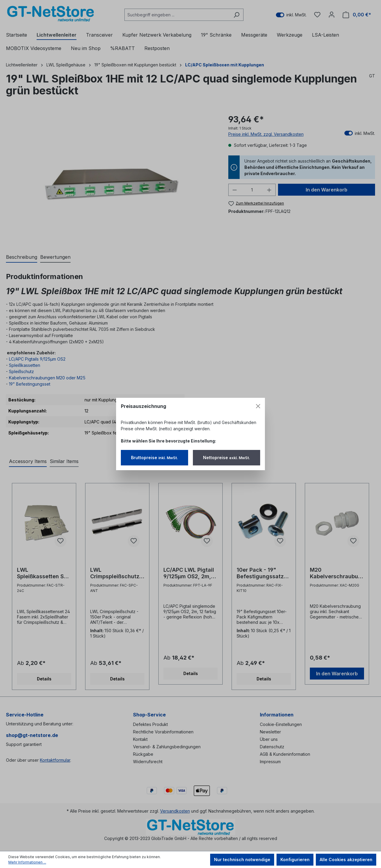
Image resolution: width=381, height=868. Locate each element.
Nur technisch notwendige (242, 860)
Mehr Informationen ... (27, 862)
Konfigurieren (295, 860)
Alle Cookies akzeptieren (346, 860)
